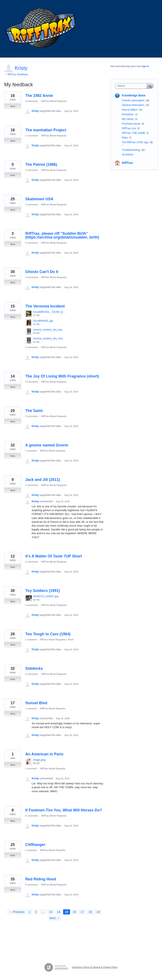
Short (71, 640)
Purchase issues (131, 124)
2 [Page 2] (36, 912)
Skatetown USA (39, 199)
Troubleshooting (131, 150)
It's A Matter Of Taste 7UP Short (54, 556)
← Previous (17, 912)
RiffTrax (127, 163)
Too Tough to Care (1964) (48, 634)
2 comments (32, 136)
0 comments (32, 101)
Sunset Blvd (36, 703)
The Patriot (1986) (41, 165)
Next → (55, 918)
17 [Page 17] (82, 912)
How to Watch (130, 110)
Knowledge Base (134, 95)
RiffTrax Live (129, 128)
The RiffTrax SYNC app (135, 142)
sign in (145, 66)
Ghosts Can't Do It (42, 272)
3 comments (32, 170)
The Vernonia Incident (45, 306)
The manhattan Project (46, 130)
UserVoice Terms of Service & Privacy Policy (95, 967)
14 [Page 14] (59, 912)
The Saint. (34, 411)
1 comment (31, 451)
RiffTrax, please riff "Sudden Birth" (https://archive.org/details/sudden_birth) (62, 235)
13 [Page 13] (51, 912)
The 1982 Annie (39, 96)
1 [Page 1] (30, 912)
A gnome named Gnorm (47, 445)
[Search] (150, 86)
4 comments (32, 277)
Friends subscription (133, 100)
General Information (133, 105)
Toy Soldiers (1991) (43, 591)
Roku (125, 138)
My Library (128, 119)
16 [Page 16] (74, 912)
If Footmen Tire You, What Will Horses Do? (64, 810)
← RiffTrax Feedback (16, 74)
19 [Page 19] (98, 912)
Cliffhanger (35, 845)
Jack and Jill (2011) (43, 480)
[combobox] (132, 86)
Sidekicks (34, 668)
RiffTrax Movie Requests (54, 101)
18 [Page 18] (90, 912)
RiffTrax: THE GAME (134, 133)
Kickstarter (128, 114)
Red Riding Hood (41, 879)
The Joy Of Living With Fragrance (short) (62, 376)
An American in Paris (44, 754)
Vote (13, 106)
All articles (128, 155)
